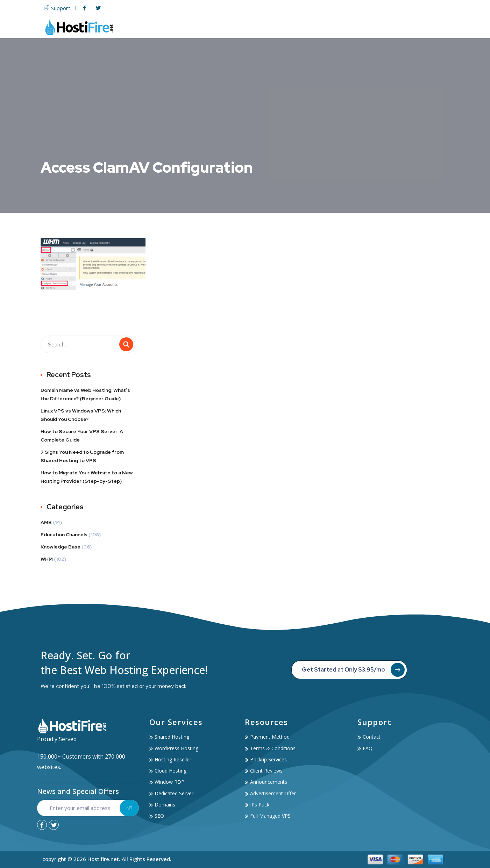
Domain (312, 27)
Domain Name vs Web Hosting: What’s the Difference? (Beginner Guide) (85, 394)
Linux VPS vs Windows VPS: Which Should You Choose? (81, 415)
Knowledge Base (61, 547)
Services (364, 27)
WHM (47, 559)
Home (200, 27)
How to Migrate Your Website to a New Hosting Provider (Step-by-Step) (87, 477)
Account (402, 27)
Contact (436, 27)
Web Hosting (237, 27)
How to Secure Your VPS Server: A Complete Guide (82, 436)
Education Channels (64, 535)
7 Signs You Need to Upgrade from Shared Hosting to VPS (82, 456)
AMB (46, 522)
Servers (279, 27)
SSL (336, 27)
